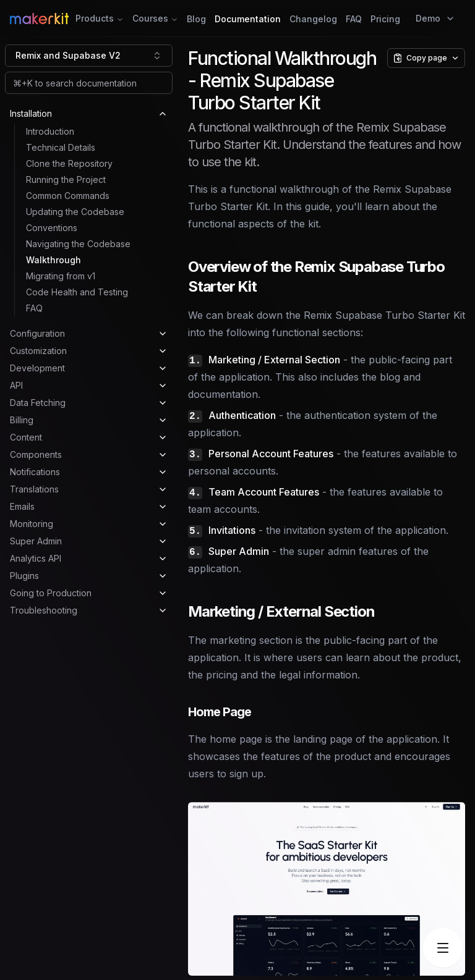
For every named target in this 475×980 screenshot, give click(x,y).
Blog (196, 19)
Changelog (313, 19)
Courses (155, 18)
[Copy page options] (426, 58)
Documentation (248, 19)
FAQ (354, 19)
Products (100, 18)
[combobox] (89, 56)
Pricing (385, 19)
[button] (327, 889)
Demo (435, 18)
